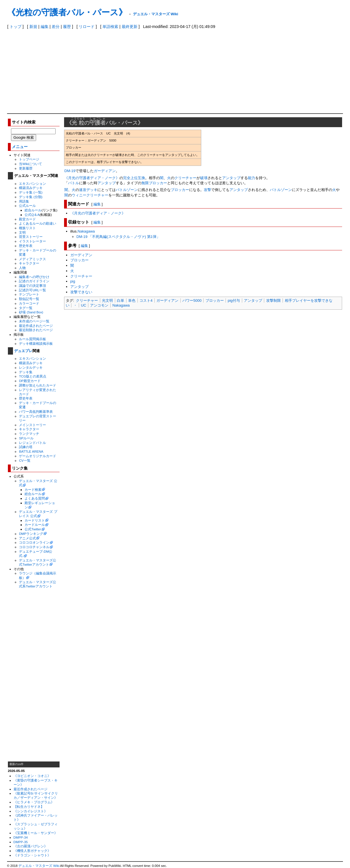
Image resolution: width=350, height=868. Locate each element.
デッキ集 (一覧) (31, 192)
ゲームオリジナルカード (38, 456)
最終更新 (130, 27)
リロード (87, 27)
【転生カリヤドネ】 (29, 807)
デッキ (92, 190)
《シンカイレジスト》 (30, 811)
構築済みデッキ (31, 188)
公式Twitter (33, 529)
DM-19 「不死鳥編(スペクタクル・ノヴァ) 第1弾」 (118, 237)
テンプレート (29, 294)
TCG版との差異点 (33, 376)
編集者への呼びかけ (34, 277)
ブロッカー (180, 190)
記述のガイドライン (34, 281)
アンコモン (99, 305)
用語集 (24, 201)
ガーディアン (105, 171)
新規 (33, 27)
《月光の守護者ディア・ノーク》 (92, 178)
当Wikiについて (30, 164)
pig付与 (234, 300)
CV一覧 (25, 460)
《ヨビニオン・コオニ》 (32, 776)
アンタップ (231, 178)
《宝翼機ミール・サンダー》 (36, 833)
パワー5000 (192, 300)
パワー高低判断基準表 (36, 412)
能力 (251, 178)
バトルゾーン (127, 190)
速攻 (83, 190)
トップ (16, 27)
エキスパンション (32, 184)
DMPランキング (31, 534)
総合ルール (33, 210)
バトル (74, 183)
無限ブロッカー (154, 183)
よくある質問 (35, 498)
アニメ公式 (27, 538)
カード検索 (33, 490)
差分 (56, 27)
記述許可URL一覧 (32, 290)
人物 (22, 268)
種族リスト (27, 228)
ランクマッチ (29, 434)
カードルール (35, 525)
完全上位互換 (134, 178)
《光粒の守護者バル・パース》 (67, 12)
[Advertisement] (175, 71)
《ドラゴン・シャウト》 (32, 855)
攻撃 (207, 190)
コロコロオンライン (34, 542)
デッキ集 (26, 372)
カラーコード (29, 303)
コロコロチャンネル (34, 547)
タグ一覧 (26, 308)
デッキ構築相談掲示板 (36, 343)
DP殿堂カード (30, 381)
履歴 (67, 27)
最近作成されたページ (36, 326)
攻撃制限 (274, 300)
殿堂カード (27, 219)
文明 (22, 232)
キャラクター (29, 263)
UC (84, 305)
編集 (45, 27)
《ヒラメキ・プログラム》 (34, 802)
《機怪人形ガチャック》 (32, 851)
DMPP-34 (21, 837)
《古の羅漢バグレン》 (30, 846)
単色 (132, 300)
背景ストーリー (31, 237)
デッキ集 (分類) (31, 197)
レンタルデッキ (31, 367)
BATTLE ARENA (31, 451)
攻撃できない (81, 292)
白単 (121, 300)
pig (73, 281)
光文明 (107, 300)
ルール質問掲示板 (32, 339)
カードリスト (35, 520)
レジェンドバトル (32, 443)
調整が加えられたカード (38, 385)
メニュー (20, 147)
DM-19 (70, 171)
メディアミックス (32, 259)
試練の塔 (26, 447)
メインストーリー (32, 425)
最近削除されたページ (36, 330)
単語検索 (110, 27)
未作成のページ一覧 (34, 321)
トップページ (29, 159)
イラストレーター (32, 241)
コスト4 (146, 300)
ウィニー (79, 195)
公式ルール (27, 206)
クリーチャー (185, 178)
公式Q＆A (32, 215)
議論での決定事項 (32, 286)
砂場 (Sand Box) (31, 312)
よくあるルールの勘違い (38, 223)
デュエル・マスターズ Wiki (156, 14)
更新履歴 (26, 168)
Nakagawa (86, 231)
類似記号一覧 (29, 299)
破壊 (204, 178)
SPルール (26, 438)
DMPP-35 (21, 842)
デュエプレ (23, 351)
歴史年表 (26, 246)
